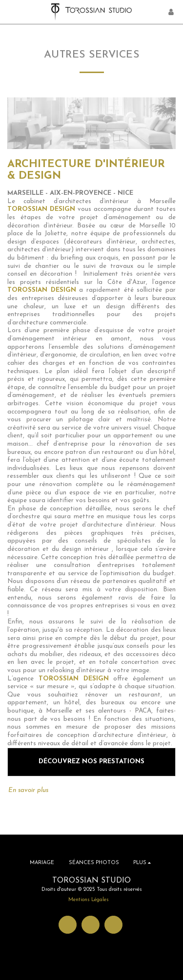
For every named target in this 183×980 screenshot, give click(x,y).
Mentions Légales (89, 900)
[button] (11, 12)
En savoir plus (32, 790)
